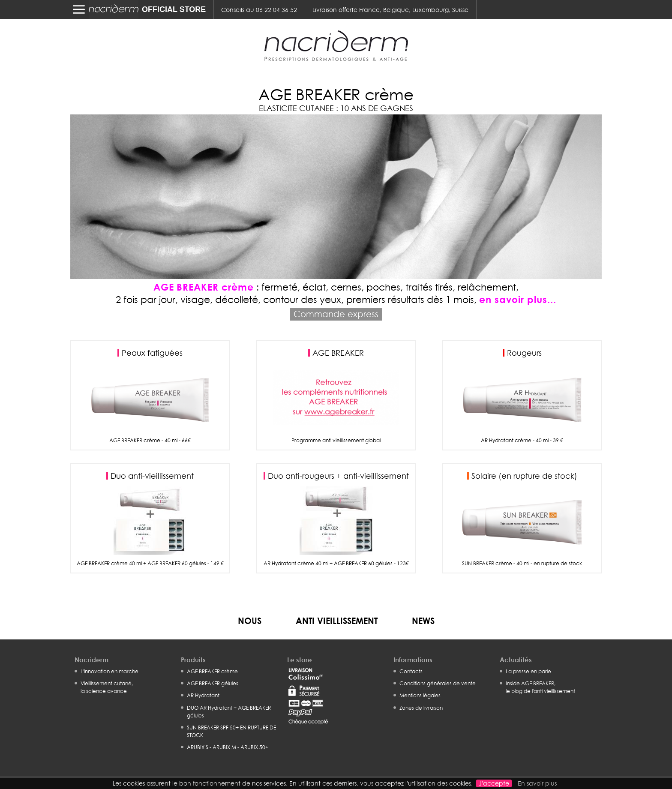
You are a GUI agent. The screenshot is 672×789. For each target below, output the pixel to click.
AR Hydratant (203, 695)
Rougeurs (524, 353)
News (423, 621)
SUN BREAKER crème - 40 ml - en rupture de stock (522, 564)
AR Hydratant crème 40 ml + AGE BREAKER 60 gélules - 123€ (336, 564)
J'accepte (494, 783)
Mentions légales (420, 695)
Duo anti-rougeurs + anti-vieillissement (338, 476)
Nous (250, 621)
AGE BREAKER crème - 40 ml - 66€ (150, 441)
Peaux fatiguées (152, 353)
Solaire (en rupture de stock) (524, 476)
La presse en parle (528, 671)
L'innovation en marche (109, 671)
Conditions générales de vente (438, 683)
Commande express (336, 314)
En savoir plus (537, 783)
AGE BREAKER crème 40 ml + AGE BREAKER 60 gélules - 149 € (150, 564)
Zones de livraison (421, 708)
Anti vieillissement (337, 621)
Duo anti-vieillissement (152, 476)
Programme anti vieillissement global (336, 441)
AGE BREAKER (338, 353)
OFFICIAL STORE (174, 9)
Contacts (411, 671)
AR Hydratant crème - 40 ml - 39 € (522, 441)
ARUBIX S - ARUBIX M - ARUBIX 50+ (228, 747)
